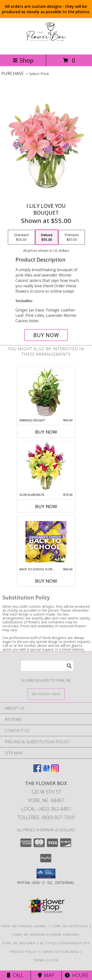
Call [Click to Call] (15, 975)
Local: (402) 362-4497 (46, 809)
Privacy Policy (24, 952)
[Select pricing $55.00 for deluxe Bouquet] (47, 237)
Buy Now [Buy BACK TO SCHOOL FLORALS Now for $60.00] (46, 581)
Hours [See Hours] (77, 975)
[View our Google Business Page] (46, 771)
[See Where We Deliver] (46, 694)
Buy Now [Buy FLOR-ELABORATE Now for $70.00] (46, 506)
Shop (23, 60)
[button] (46, 873)
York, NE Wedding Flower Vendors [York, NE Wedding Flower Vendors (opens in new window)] (46, 935)
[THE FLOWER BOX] (46, 47)
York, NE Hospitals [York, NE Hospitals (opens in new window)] (70, 926)
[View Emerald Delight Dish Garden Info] (46, 393)
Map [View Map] (46, 975)
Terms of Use (46, 960)
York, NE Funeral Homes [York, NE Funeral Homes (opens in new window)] (24, 926)
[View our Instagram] (55, 771)
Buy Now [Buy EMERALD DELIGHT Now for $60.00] (46, 432)
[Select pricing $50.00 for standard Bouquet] (21, 237)
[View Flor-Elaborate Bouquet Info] (46, 467)
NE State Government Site (65, 943)
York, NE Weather (19, 943)
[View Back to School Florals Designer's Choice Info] (46, 542)
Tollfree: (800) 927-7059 (46, 817)
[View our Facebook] (37, 771)
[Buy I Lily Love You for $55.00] (46, 335)
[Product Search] (47, 666)
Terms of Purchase (61, 952)
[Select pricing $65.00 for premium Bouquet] (72, 237)
